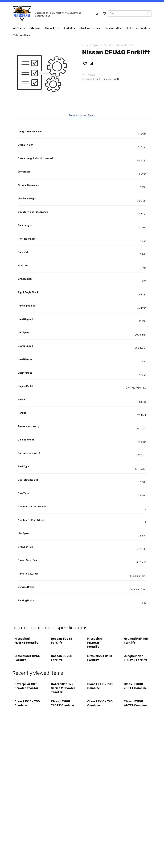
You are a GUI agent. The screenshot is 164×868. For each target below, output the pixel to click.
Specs (96, 45)
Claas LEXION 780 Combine (97, 688)
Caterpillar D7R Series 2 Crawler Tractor (63, 690)
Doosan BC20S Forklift (62, 659)
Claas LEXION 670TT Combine (136, 706)
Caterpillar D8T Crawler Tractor (27, 688)
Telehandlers (21, 35)
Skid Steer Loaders (138, 28)
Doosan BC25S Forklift (62, 641)
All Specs (19, 28)
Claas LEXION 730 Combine (24, 706)
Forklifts (70, 28)
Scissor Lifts (113, 28)
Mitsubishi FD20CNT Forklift (95, 643)
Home (85, 45)
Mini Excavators (90, 28)
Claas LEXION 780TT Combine (136, 688)
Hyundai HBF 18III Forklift (136, 641)
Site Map (35, 28)
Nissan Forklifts (126, 45)
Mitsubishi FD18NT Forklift (26, 641)
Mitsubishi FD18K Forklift (100, 659)
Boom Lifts (52, 28)
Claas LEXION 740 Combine (97, 706)
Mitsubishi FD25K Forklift (26, 659)
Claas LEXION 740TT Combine (63, 706)
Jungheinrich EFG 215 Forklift (136, 659)
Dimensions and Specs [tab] (82, 116)
